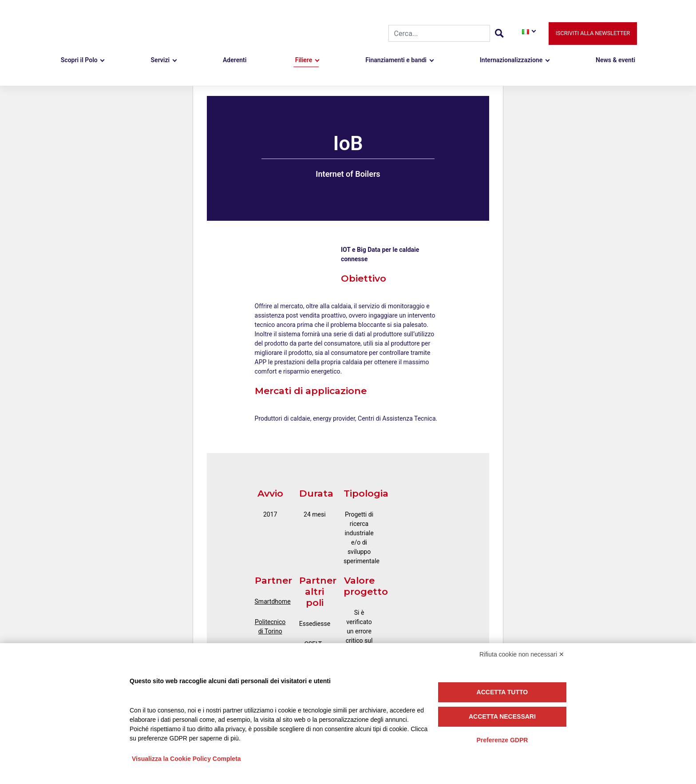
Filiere (304, 60)
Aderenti (235, 60)
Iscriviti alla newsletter (593, 33)
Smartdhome (273, 601)
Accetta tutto (502, 692)
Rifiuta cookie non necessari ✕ (522, 654)
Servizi (160, 60)
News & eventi (615, 60)
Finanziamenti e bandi (396, 60)
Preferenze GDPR (502, 740)
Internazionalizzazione (511, 60)
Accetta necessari (502, 716)
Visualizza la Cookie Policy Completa (186, 759)
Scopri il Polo (79, 60)
